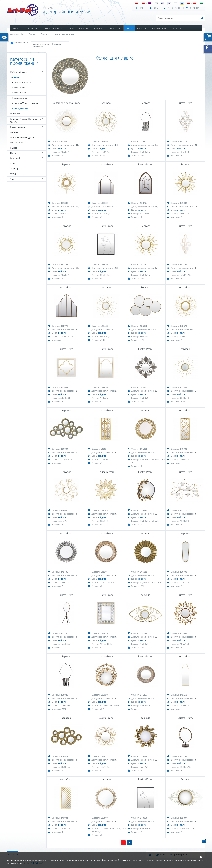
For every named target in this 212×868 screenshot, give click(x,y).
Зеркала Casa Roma (21, 83)
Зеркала (45, 34)
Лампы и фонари (19, 127)
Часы (13, 179)
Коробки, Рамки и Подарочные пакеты (25, 120)
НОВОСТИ (142, 28)
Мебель (14, 132)
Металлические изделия (22, 137)
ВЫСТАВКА (84, 28)
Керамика (15, 114)
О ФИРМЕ (17, 28)
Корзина (194, 8)
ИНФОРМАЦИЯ (114, 28)
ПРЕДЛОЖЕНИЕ (33, 28)
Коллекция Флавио (64, 34)
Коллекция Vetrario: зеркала (25, 103)
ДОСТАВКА (98, 28)
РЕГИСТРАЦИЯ (174, 8)
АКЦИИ (129, 28)
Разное (14, 148)
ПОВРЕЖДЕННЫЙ (159, 28)
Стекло (14, 163)
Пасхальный (16, 143)
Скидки (32, 34)
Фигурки (14, 174)
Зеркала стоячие (20, 98)
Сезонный (15, 158)
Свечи (13, 153)
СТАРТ (142, 8)
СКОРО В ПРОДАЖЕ (54, 28)
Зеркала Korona (19, 88)
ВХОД (156, 8)
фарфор (14, 168)
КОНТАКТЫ (176, 28)
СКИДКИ (71, 28)
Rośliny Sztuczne (18, 72)
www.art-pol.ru (17, 34)
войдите (62, 148)
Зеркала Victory (19, 93)
